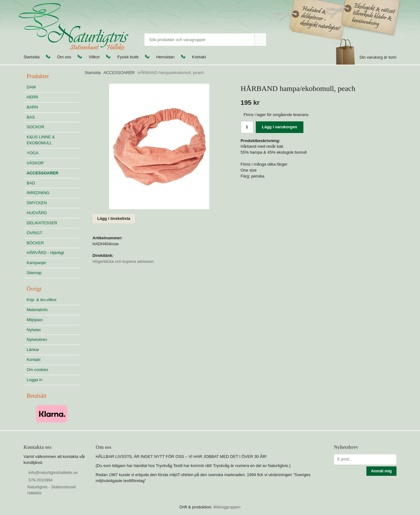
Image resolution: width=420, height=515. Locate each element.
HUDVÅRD (53, 213)
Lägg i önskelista (114, 218)
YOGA (33, 153)
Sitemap (34, 273)
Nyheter (34, 330)
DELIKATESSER (53, 223)
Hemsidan (165, 57)
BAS (31, 117)
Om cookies (37, 370)
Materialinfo (37, 310)
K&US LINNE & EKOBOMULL (41, 140)
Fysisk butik (128, 57)
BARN (32, 107)
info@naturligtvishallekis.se (53, 473)
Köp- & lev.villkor (42, 300)
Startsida (31, 57)
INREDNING (53, 193)
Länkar (33, 350)
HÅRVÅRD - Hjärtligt (45, 253)
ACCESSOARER (42, 173)
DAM (31, 87)
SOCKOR (35, 127)
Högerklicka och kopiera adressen (123, 261)
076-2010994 (41, 480)
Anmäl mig (381, 471)
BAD (31, 183)
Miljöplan (35, 320)
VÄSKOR (35, 163)
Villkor (94, 57)
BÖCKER (35, 243)
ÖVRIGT (34, 233)
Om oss (64, 57)
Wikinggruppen (227, 507)
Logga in (34, 380)
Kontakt (199, 57)
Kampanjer (37, 263)
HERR (32, 97)
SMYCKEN (53, 203)
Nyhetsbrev (37, 340)
